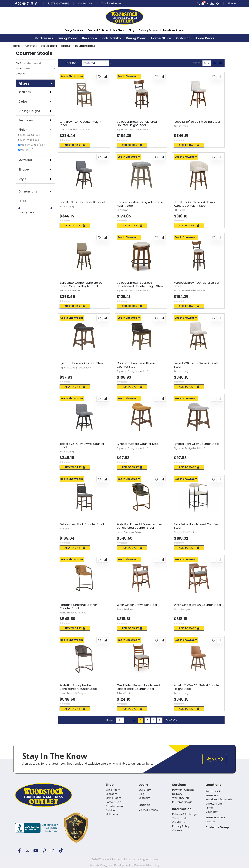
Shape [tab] (36, 169)
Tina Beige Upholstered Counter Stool (196, 526)
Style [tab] (36, 179)
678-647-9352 (58, 3)
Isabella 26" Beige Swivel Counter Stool (197, 365)
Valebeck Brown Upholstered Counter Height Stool (137, 123)
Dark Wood (31, 135)
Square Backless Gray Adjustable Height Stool (140, 204)
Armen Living (181, 126)
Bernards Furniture (70, 290)
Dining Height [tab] (36, 111)
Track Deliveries (111, 3)
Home (17, 46)
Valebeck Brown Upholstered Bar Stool (197, 284)
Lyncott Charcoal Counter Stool (82, 363)
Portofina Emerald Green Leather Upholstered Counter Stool (139, 526)
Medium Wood (33, 145)
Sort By (70, 63)
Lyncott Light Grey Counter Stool (196, 444)
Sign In (232, 3)
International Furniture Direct (76, 129)
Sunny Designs (125, 609)
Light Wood (31, 140)
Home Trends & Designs (130, 532)
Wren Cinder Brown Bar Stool (137, 605)
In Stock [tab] (36, 92)
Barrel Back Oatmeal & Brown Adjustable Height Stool (194, 204)
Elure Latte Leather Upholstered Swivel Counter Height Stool (81, 284)
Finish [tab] (36, 130)
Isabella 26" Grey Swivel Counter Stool (82, 446)
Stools (66, 46)
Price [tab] (36, 201)
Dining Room (49, 46)
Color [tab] (36, 101)
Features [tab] (36, 120)
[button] (99, 77)
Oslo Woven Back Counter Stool (82, 524)
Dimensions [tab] (36, 191)
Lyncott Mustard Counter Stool (138, 444)
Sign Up (215, 759)
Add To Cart (75, 145)
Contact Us (85, 3)
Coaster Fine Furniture (186, 532)
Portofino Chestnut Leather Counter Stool (78, 607)
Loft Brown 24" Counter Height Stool (80, 123)
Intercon (64, 529)
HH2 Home (122, 210)
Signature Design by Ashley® (132, 129)
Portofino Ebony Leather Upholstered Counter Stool (78, 687)
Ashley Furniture (126, 693)
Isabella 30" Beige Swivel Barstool (197, 122)
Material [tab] (36, 160)
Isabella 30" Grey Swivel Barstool (82, 202)
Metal (28, 150)
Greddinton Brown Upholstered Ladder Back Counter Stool (138, 687)
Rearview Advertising (146, 865)
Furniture (30, 46)
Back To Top (172, 720)
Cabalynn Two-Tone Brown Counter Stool (136, 365)
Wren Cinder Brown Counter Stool (197, 605)
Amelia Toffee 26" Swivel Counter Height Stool (197, 687)
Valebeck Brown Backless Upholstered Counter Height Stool (140, 284)
